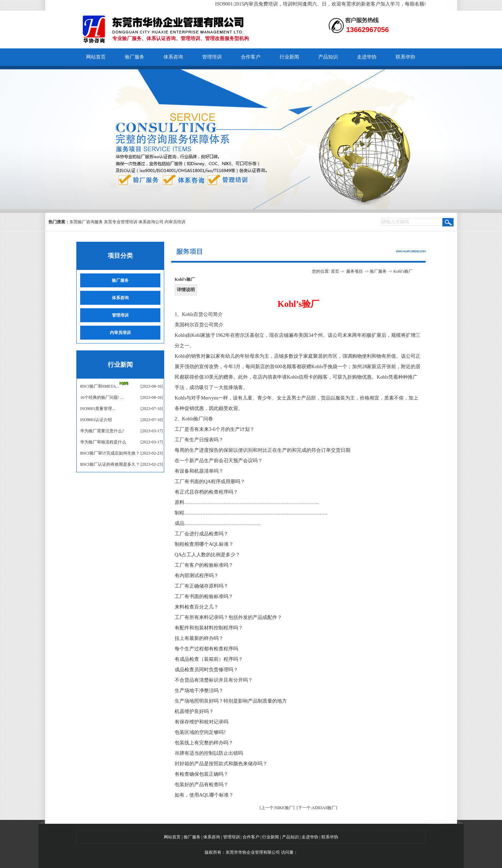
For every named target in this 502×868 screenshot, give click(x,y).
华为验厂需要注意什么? (102, 431)
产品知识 (328, 57)
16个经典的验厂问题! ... (102, 397)
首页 (335, 271)
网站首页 (96, 57)
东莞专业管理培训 (121, 222)
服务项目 (355, 271)
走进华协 (367, 57)
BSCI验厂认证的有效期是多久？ (110, 464)
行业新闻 (289, 57)
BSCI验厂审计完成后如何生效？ (110, 453)
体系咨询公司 (151, 222)
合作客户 (251, 57)
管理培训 (212, 57)
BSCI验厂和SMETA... (100, 386)
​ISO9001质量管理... (98, 409)
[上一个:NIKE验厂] (277, 808)
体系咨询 (173, 57)
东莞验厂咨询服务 (86, 222)
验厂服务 (135, 57)
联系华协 (405, 57)
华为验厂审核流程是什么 (103, 442)
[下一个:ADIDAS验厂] (317, 808)
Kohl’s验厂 (403, 271)
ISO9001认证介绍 (96, 420)
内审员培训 (175, 222)
